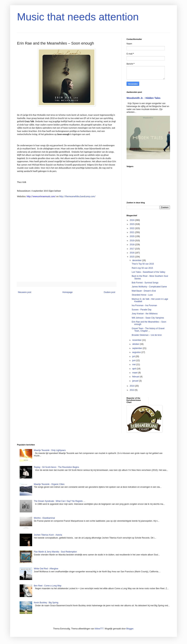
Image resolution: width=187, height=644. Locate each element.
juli (134, 356)
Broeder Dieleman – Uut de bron (147, 335)
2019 (132, 241)
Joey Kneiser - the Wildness (145, 314)
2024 (132, 220)
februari (136, 377)
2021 (132, 232)
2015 (132, 257)
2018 (132, 245)
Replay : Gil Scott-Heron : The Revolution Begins (56, 467)
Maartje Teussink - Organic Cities (49, 484)
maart (135, 373)
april (135, 369)
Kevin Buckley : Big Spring (46, 603)
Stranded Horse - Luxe (142, 295)
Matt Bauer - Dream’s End (144, 291)
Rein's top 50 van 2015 (142, 268)
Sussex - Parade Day (142, 310)
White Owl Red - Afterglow (46, 569)
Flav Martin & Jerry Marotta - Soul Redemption (55, 552)
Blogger (130, 629)
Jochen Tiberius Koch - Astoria (48, 535)
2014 (132, 386)
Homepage (68, 292)
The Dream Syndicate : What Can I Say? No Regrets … (60, 501)
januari (136, 381)
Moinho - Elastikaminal (44, 518)
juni (134, 360)
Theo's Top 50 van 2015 (143, 264)
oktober (136, 344)
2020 (132, 236)
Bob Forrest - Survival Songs (145, 283)
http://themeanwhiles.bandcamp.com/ (77, 196)
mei (134, 364)
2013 (132, 390)
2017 (132, 249)
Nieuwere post (25, 292)
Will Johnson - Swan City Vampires (148, 318)
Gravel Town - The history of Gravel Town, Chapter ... (148, 330)
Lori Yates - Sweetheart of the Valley (149, 272)
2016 (132, 253)
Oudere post (109, 292)
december (137, 260)
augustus (137, 352)
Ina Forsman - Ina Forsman (144, 305)
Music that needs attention (78, 17)
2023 (132, 224)
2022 (132, 228)
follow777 (99, 629)
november (137, 340)
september (137, 348)
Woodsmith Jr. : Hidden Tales (143, 98)
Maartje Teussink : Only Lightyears (50, 450)
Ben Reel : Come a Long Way (48, 586)
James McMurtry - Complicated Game (149, 287)
